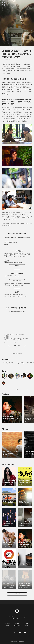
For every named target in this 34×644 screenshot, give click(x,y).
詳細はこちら (17, 345)
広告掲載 (17, 623)
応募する (17, 266)
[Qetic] (17, 611)
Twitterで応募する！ (17, 281)
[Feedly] (25, 632)
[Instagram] (20, 632)
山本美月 (21, 363)
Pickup (15, 363)
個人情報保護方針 (17, 625)
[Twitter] (14, 632)
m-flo (9, 363)
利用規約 (8, 625)
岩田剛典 (28, 363)
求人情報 (26, 623)
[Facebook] (9, 632)
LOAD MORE (17, 594)
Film (5, 48)
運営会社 (26, 625)
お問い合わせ (8, 623)
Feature (6, 394)
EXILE (4, 363)
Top (2, 48)
